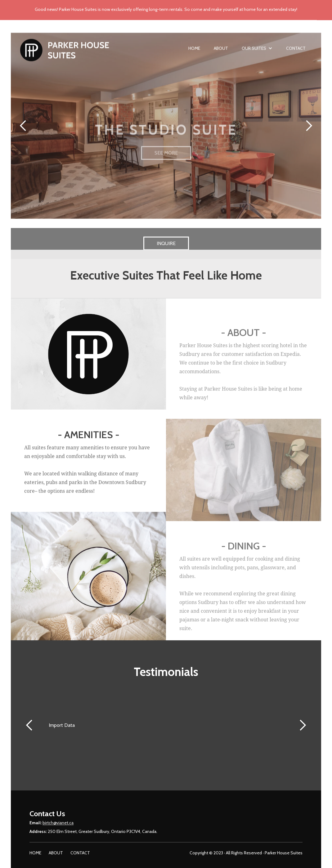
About (221, 51)
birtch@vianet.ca (58, 826)
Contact (296, 51)
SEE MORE (166, 167)
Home (194, 51)
